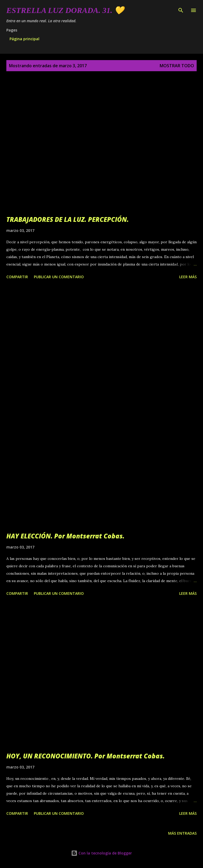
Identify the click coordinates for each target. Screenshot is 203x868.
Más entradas (182, 833)
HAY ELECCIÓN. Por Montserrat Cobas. (65, 536)
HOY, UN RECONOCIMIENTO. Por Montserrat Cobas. (86, 756)
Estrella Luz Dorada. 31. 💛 (65, 10)
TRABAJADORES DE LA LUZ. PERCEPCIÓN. (68, 219)
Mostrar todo (177, 66)
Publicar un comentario (59, 277)
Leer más (188, 277)
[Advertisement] (101, 341)
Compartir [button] (17, 277)
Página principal (24, 39)
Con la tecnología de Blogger (101, 853)
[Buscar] (181, 10)
